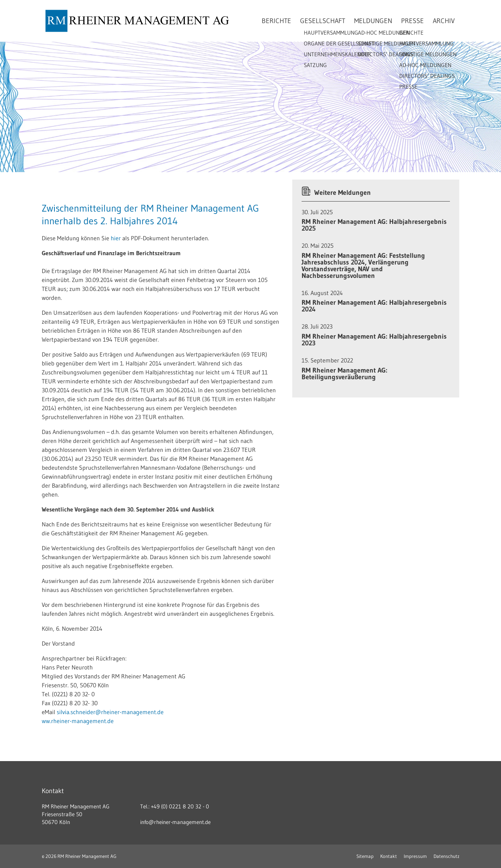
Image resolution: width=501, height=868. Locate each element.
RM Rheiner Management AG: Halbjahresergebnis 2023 (374, 340)
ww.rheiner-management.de (78, 721)
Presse (412, 21)
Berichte (276, 21)
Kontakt (389, 856)
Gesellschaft (323, 21)
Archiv (444, 21)
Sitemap (365, 856)
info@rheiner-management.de (175, 822)
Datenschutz (446, 856)
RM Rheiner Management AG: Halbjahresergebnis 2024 (374, 306)
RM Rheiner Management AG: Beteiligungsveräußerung (344, 374)
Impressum (415, 856)
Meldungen (373, 21)
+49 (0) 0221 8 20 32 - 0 (180, 806)
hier (116, 238)
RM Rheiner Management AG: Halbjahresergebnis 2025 (374, 225)
